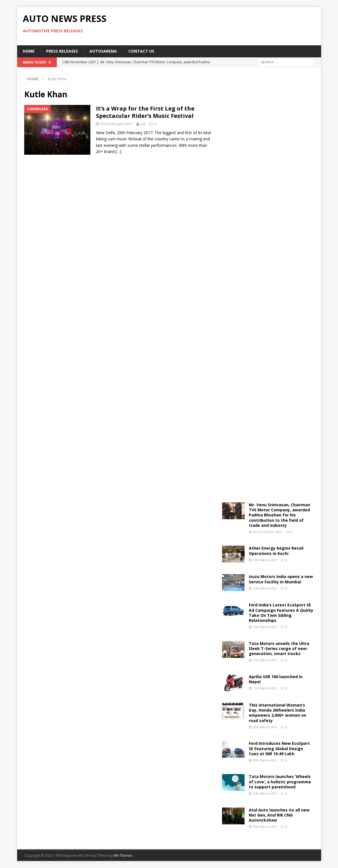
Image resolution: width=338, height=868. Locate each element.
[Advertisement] (223, 25)
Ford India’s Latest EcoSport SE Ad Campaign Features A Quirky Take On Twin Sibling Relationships (281, 613)
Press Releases (62, 51)
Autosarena (103, 51)
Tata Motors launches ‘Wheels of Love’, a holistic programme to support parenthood (280, 782)
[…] (118, 151)
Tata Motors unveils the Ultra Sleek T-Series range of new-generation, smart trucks (279, 648)
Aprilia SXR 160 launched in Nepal (276, 679)
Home (29, 51)
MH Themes (123, 855)
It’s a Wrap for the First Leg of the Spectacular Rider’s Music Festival (145, 112)
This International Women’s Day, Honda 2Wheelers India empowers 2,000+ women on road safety (277, 713)
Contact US (141, 51)
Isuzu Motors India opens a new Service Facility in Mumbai (281, 579)
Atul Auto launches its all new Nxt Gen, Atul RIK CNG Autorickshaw (279, 815)
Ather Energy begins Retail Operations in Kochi (276, 551)
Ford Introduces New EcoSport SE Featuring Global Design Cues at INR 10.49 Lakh (279, 748)
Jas (143, 124)
